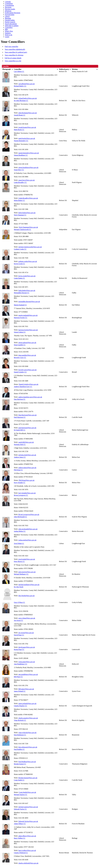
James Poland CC (20, 691)
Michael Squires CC (21, 795)
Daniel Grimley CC (20, 372)
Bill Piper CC (18, 677)
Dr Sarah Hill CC (20, 430)
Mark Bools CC (19, 130)
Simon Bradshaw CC (21, 155)
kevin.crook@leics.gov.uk (27, 276)
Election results (10, 9)
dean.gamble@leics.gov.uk (27, 355)
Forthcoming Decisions (13, 13)
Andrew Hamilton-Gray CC (23, 387)
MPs (6, 29)
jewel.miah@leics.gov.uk (27, 559)
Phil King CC (18, 470)
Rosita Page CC (19, 649)
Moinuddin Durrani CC (22, 293)
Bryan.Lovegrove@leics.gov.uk (29, 514)
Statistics (8, 33)
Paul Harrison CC (20, 417)
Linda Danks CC (19, 278)
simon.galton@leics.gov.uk (27, 343)
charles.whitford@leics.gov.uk (28, 863)
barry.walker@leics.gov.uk (27, 850)
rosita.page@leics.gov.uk (27, 662)
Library (7, 16)
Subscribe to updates (12, 26)
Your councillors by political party (16, 52)
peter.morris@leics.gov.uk (27, 572)
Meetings (8, 18)
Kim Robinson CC (20, 735)
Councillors (9, 27)
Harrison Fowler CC (21, 318)
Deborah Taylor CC (20, 809)
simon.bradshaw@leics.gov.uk (28, 167)
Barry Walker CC (20, 838)
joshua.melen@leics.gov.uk (27, 540)
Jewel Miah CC (19, 543)
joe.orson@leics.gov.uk (26, 633)
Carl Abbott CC (19, 71)
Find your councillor (11, 47)
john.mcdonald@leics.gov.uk (28, 529)
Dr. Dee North (19, 587)
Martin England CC (20, 305)
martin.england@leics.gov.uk (28, 315)
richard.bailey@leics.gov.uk (28, 98)
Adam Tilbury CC (20, 824)
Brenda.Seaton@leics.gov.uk (28, 778)
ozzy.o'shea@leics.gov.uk (27, 618)
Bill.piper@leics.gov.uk (26, 689)
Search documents (11, 24)
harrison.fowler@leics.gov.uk (28, 330)
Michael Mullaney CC (21, 574)
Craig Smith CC (19, 780)
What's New (9, 31)
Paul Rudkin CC (19, 749)
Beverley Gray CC (20, 358)
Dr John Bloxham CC (21, 101)
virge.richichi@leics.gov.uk (27, 733)
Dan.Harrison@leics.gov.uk (28, 415)
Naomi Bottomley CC (21, 141)
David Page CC (19, 635)
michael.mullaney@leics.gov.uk (29, 585)
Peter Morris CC (19, 561)
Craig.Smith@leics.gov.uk (27, 792)
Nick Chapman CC (20, 215)
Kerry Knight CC (20, 483)
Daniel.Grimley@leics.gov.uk (29, 384)
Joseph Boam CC (20, 115)
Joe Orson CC (19, 620)
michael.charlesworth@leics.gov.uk (30, 247)
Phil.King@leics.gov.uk (27, 480)
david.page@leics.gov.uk (27, 647)
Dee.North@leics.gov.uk (26, 596)
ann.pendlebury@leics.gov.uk (28, 674)
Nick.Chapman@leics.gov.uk (28, 227)
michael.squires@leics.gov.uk (28, 807)
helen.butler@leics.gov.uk (27, 213)
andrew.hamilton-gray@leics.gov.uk (30, 397)
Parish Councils (10, 22)
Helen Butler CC (19, 200)
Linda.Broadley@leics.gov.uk (28, 198)
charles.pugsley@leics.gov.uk (28, 718)
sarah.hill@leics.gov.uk (26, 442)
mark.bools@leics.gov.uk (27, 138)
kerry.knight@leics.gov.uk (27, 493)
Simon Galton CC (20, 332)
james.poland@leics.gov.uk (27, 703)
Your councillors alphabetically (15, 49)
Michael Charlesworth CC (22, 229)
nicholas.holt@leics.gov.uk (27, 455)
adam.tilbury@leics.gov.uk (27, 836)
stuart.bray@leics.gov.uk (27, 180)
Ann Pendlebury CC (21, 664)
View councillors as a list (13, 61)
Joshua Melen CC (20, 531)
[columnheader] (8, 69)
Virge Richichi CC (20, 720)
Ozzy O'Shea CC (19, 602)
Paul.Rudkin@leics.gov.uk (27, 762)
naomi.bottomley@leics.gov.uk (29, 153)
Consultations (9, 5)
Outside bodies (10, 20)
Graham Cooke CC (20, 249)
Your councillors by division (14, 55)
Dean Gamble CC (20, 345)
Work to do (9, 35)
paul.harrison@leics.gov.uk (27, 428)
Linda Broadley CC (20, 182)
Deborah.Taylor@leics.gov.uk (28, 821)
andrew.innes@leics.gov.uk (27, 468)
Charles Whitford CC (21, 853)
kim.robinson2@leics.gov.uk (28, 747)
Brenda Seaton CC (20, 764)
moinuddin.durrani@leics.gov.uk (29, 302)
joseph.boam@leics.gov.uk (27, 127)
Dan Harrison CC (20, 399)
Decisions (8, 7)
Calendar (8, 2)
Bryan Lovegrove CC (21, 495)
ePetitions (8, 11)
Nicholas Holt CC (20, 444)
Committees (9, 4)
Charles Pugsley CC (21, 706)
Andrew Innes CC (20, 457)
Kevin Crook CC (19, 264)
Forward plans (10, 15)
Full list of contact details (13, 58)
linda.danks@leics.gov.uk (27, 290)
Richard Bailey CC (20, 86)
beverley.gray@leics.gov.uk (27, 370)
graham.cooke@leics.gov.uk (28, 261)
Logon (7, 37)
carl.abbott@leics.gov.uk (27, 84)
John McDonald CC (20, 517)
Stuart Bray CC (19, 170)
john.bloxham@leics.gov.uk (28, 113)
